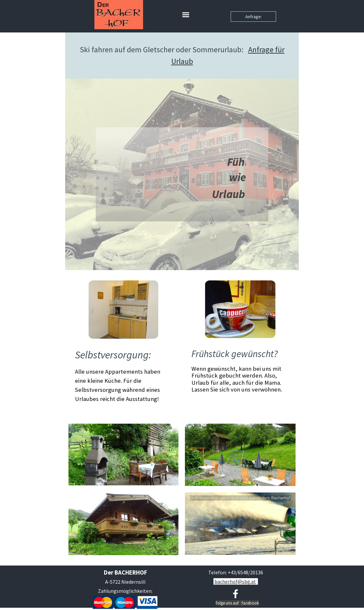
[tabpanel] (182, 56)
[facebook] (236, 594)
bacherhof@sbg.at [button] (235, 581)
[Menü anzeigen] (186, 15)
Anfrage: (254, 17)
